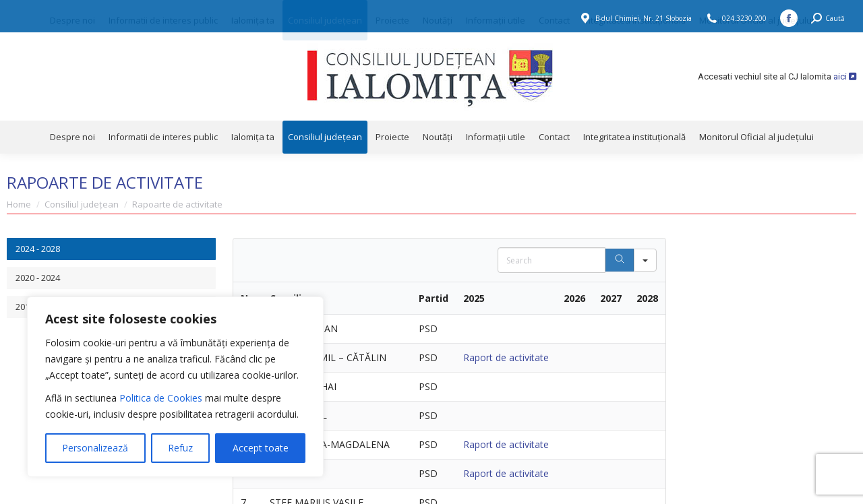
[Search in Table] (552, 260)
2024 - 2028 (38, 249)
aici (845, 76)
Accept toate (261, 448)
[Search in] (645, 260)
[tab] (111, 249)
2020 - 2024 (38, 278)
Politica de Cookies (161, 398)
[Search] (620, 260)
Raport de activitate (506, 357)
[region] (175, 387)
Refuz (180, 448)
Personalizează (95, 448)
